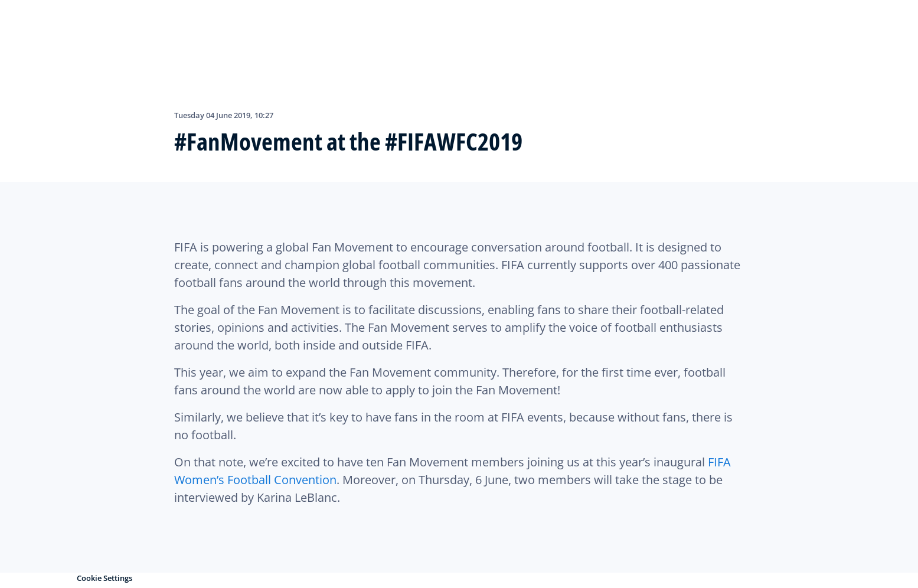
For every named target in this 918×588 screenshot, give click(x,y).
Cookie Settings (104, 578)
